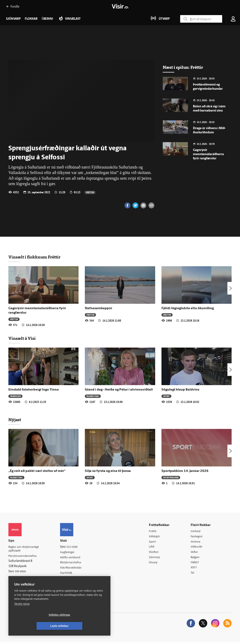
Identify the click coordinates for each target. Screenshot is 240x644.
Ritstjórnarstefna (72, 563)
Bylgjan (196, 558)
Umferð (66, 579)
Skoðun (155, 553)
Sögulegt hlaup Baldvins (180, 390)
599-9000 (21, 572)
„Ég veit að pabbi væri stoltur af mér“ (37, 471)
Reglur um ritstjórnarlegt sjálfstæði (25, 549)
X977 (195, 569)
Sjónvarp (155, 558)
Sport (166, 396)
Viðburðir (197, 547)
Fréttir (90, 192)
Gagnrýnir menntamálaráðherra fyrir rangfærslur (208, 154)
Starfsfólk (68, 574)
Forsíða (13, 6)
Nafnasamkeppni (98, 308)
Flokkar (31, 19)
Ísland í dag (93, 396)
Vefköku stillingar (35, 626)
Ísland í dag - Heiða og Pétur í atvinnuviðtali (119, 390)
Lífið (153, 547)
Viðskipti (155, 537)
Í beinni (47, 19)
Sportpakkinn (171, 477)
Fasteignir (197, 537)
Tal (193, 574)
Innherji (196, 531)
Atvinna (196, 542)
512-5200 (74, 547)
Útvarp (154, 564)
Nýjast (15, 420)
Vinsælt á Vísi (22, 338)
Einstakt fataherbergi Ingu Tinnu (34, 390)
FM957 (196, 564)
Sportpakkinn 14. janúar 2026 (185, 471)
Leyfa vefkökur (84, 626)
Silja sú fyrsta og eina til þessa (108, 471)
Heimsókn (15, 396)
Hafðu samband (72, 558)
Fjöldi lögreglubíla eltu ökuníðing (188, 308)
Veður (195, 553)
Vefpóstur (68, 585)
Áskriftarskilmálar (73, 569)
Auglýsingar (69, 552)
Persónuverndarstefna (23, 556)
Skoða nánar (22, 615)
